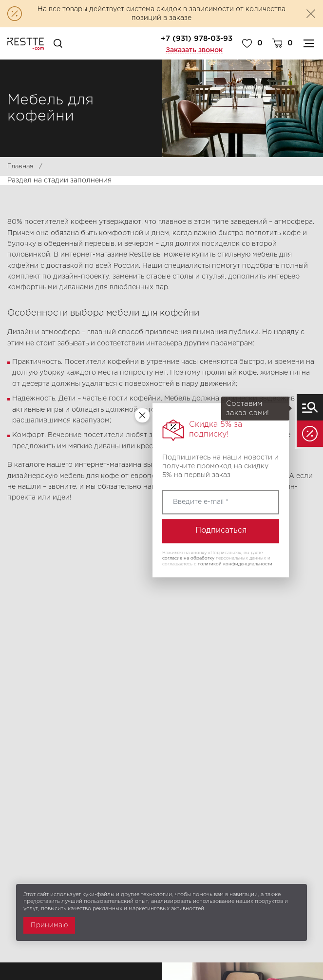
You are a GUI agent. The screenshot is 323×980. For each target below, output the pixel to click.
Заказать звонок (194, 50)
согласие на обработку (188, 559)
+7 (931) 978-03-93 (197, 39)
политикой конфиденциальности (235, 564)
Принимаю (49, 925)
